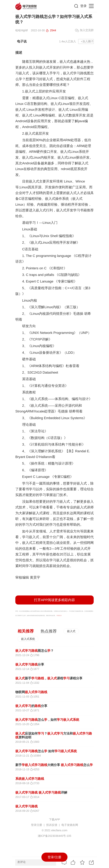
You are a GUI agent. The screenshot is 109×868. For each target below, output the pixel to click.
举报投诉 (59, 616)
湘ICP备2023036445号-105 (54, 836)
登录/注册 (54, 857)
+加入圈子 (87, 41)
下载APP (54, 819)
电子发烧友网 (70, 825)
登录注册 (37, 825)
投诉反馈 (52, 825)
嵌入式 (71, 631)
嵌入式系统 (28, 639)
